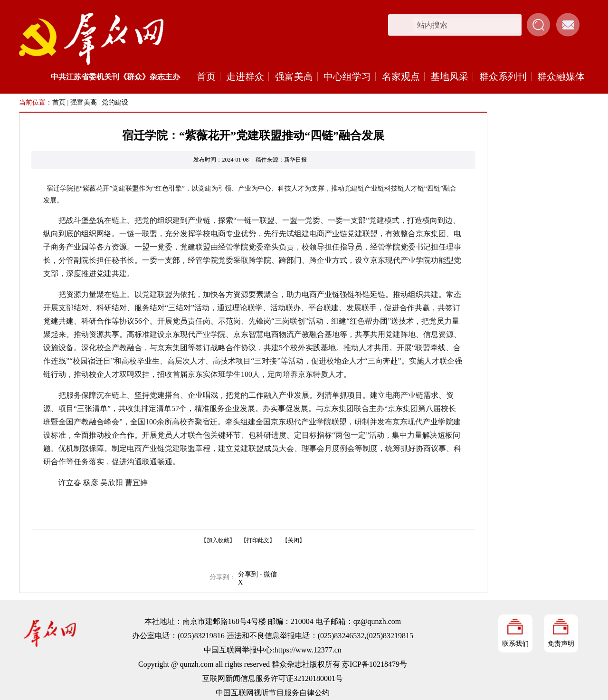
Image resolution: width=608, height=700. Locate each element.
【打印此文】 (258, 540)
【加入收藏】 (218, 540)
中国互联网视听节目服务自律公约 (273, 693)
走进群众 (245, 77)
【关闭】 (294, 540)
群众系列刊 (503, 77)
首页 (206, 77)
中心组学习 (347, 77)
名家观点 (401, 77)
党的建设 (115, 102)
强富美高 (294, 77)
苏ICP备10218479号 (375, 664)
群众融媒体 (561, 77)
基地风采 (449, 77)
